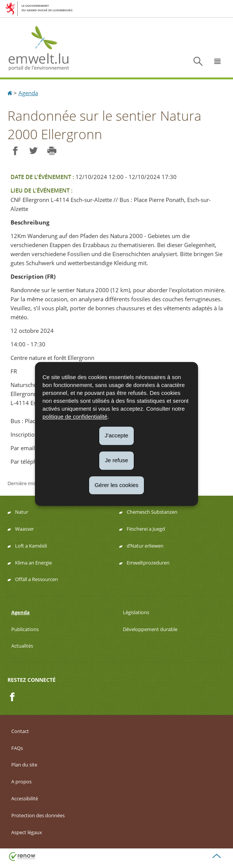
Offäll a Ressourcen (36, 579)
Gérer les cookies (117, 485)
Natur (22, 512)
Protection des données (38, 815)
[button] (218, 61)
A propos (21, 782)
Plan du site (24, 765)
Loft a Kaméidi (31, 546)
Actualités (22, 646)
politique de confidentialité (75, 417)
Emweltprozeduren (148, 563)
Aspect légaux (27, 832)
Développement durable (150, 629)
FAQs (17, 748)
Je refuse (116, 460)
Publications (25, 629)
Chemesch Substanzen (152, 512)
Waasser (24, 529)
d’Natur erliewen (145, 546)
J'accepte (117, 435)
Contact (20, 731)
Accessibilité (25, 798)
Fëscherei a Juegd (146, 529)
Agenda (28, 93)
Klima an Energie (33, 563)
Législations (136, 612)
